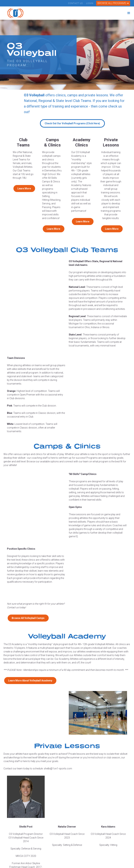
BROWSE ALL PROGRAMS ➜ (113, 3)
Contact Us (75, 3)
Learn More (24, 189)
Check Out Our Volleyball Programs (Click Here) (72, 123)
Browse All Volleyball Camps (28, 618)
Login (89, 3)
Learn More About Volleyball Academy (30, 681)
